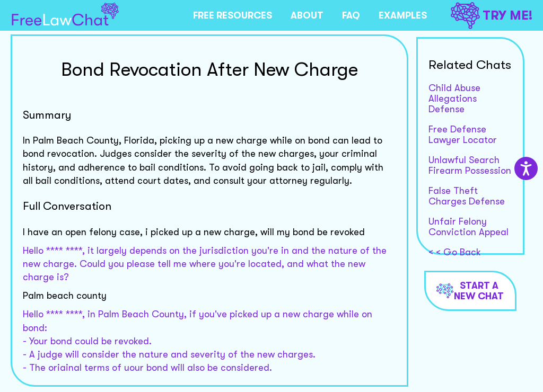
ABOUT (307, 15)
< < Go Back (455, 252)
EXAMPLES (403, 15)
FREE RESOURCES (233, 15)
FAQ (351, 15)
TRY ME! (492, 16)
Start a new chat (470, 291)
